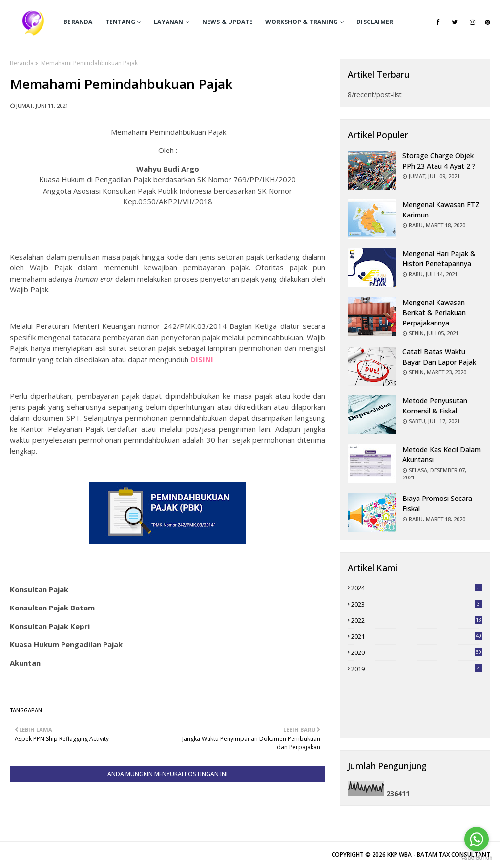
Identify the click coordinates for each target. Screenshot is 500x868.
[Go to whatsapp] (477, 839)
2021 (417, 636)
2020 (417, 652)
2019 (417, 669)
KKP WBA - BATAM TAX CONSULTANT (439, 855)
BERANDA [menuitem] (78, 22)
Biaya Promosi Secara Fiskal (437, 503)
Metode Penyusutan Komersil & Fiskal (435, 406)
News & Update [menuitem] (228, 22)
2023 (417, 604)
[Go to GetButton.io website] (477, 858)
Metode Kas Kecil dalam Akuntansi (442, 455)
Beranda (22, 63)
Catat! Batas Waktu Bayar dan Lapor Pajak (439, 357)
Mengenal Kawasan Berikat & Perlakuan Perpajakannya (434, 313)
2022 (417, 620)
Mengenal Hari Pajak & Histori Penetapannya (439, 259)
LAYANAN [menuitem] (168, 22)
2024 (417, 588)
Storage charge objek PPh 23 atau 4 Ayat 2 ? (439, 161)
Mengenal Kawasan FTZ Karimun (441, 210)
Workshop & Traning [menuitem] (302, 22)
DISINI (202, 359)
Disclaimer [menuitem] (375, 22)
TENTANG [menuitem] (120, 22)
